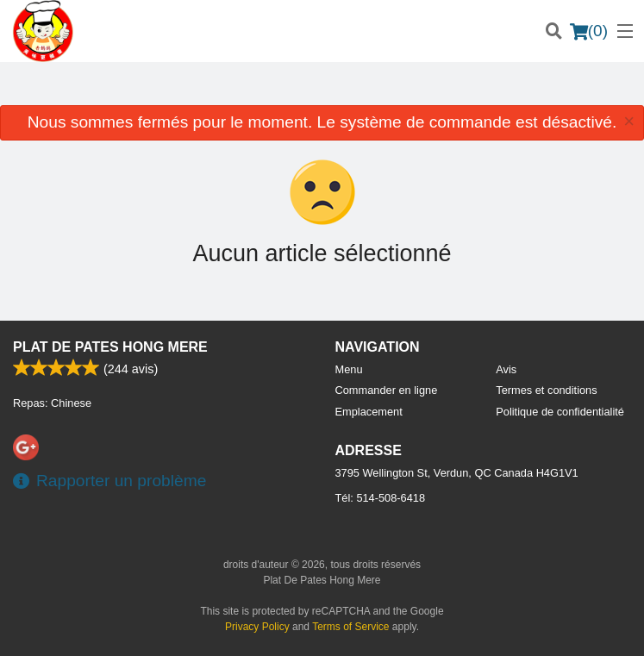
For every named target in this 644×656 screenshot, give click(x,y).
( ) (589, 31)
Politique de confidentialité (560, 412)
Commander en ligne (387, 390)
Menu (349, 369)
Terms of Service (350, 627)
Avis (506, 369)
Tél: (381, 498)
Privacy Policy (257, 627)
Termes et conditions (546, 390)
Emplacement (369, 412)
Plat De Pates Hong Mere (110, 347)
